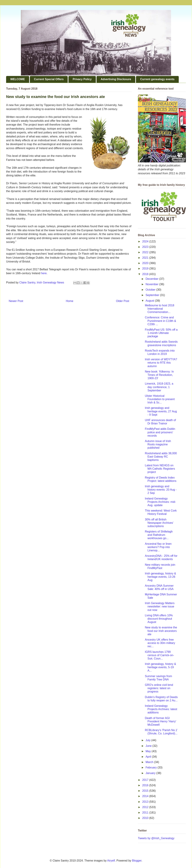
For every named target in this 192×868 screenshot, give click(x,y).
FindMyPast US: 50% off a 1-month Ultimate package (161, 333)
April (149, 757)
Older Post (123, 301)
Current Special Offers (49, 79)
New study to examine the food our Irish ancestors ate (161, 631)
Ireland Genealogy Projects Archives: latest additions (161, 709)
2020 (146, 263)
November (152, 284)
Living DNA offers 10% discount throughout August (159, 619)
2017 (146, 780)
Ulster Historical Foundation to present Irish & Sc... (160, 399)
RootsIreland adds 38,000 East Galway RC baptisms (161, 457)
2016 (146, 785)
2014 (146, 796)
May (149, 751)
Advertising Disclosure (116, 79)
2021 (146, 258)
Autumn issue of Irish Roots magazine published (158, 444)
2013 (146, 802)
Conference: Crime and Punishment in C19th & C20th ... (160, 321)
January (151, 773)
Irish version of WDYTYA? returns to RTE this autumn (161, 363)
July (148, 740)
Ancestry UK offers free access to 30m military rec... (160, 643)
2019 (146, 269)
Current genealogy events (157, 79)
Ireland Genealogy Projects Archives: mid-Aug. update (160, 502)
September (153, 295)
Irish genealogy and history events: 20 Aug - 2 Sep (161, 490)
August (150, 301)
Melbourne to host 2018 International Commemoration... (160, 309)
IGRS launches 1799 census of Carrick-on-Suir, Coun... (159, 655)
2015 (146, 791)
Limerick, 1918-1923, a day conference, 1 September (159, 387)
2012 (146, 807)
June (149, 746)
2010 (146, 818)
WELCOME (18, 79)
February (152, 767)
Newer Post (16, 301)
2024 (146, 241)
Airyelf (111, 861)
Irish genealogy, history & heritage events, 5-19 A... (160, 667)
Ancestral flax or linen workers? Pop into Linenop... (158, 547)
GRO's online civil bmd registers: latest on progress (159, 688)
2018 (146, 274)
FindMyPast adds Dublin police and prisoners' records (160, 432)
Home (70, 301)
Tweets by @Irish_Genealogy (156, 838)
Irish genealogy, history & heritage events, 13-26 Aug (160, 577)
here (44, 273)
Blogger (137, 861)
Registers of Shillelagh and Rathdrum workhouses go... (159, 535)
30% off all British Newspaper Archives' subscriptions (159, 523)
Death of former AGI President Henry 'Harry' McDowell (160, 721)
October (151, 290)
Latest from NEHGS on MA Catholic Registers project (160, 469)
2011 (146, 813)
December (152, 279)
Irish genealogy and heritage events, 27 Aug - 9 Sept (161, 411)
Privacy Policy (82, 79)
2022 (146, 252)
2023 (146, 247)
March (150, 762)
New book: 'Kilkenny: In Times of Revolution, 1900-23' (159, 375)
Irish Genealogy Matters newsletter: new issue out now (160, 606)
